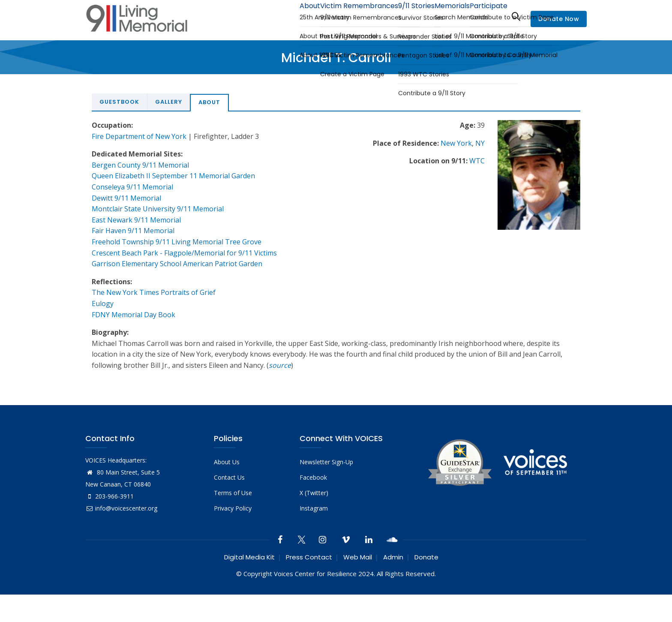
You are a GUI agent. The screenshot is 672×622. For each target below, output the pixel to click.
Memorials (443, 16)
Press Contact (309, 557)
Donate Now (559, 19)
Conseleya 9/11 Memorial (132, 187)
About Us (227, 462)
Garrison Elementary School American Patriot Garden (177, 264)
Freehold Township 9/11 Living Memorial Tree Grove (177, 242)
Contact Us (229, 477)
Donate (426, 557)
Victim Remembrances (337, 16)
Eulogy (103, 303)
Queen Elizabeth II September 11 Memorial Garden (173, 176)
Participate (485, 16)
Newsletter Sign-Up (326, 462)
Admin (393, 557)
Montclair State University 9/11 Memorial (158, 209)
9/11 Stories (400, 16)
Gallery (169, 102)
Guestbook (119, 102)
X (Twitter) (314, 493)
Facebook (313, 477)
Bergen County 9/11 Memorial (140, 165)
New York (456, 143)
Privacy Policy (233, 508)
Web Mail (358, 557)
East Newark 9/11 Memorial (136, 220)
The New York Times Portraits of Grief (154, 292)
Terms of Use (233, 493)
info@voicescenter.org (121, 508)
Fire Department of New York (139, 136)
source (280, 365)
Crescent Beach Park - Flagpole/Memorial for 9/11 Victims (184, 253)
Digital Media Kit (249, 557)
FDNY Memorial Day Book (133, 315)
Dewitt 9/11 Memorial (126, 198)
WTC (477, 161)
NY (480, 143)
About (282, 16)
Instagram (314, 508)
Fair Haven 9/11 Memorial (133, 231)
